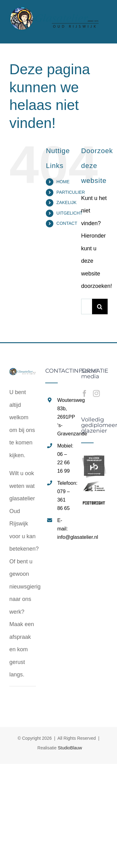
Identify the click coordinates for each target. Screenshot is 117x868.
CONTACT (67, 223)
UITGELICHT (69, 213)
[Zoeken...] (87, 307)
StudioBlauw (70, 748)
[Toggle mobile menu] (104, 34)
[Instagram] (96, 393)
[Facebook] (85, 393)
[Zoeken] (100, 307)
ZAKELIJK (67, 202)
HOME (63, 182)
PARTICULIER (71, 192)
